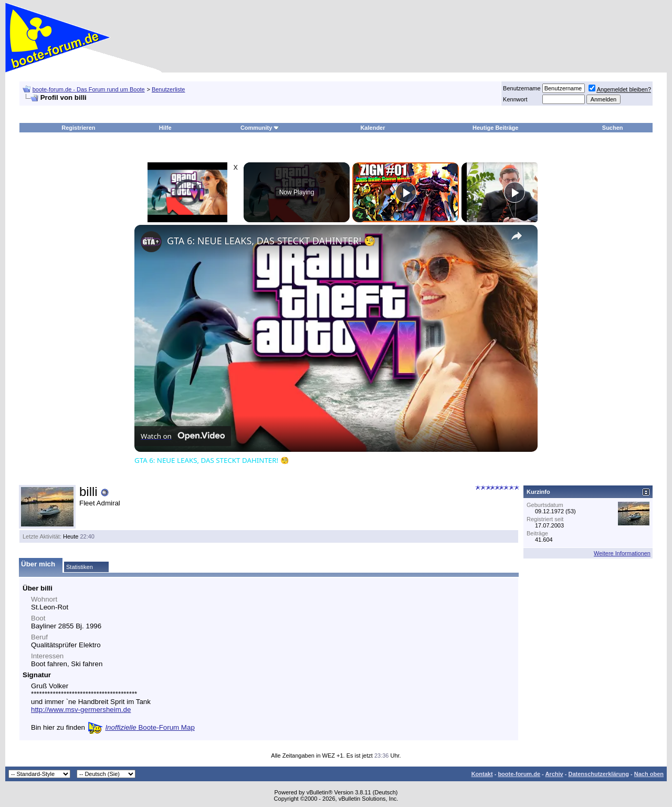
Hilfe (165, 128)
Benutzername (522, 88)
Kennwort (515, 99)
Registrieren (78, 128)
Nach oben (649, 774)
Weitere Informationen (622, 553)
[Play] (406, 192)
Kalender (372, 128)
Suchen (613, 128)
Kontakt (482, 774)
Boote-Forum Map (150, 727)
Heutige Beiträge (495, 128)
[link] (151, 242)
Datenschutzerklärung (598, 774)
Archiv (554, 774)
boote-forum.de (519, 774)
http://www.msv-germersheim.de (81, 710)
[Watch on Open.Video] (183, 436)
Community (260, 128)
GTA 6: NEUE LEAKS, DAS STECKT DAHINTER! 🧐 (271, 241)
